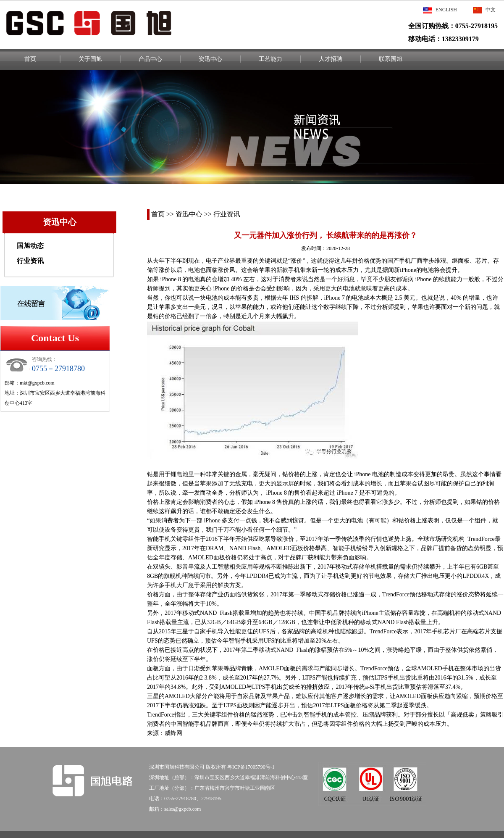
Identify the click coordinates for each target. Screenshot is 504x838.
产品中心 (150, 59)
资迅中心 (210, 59)
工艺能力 (270, 59)
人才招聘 (331, 59)
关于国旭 (90, 59)
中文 (484, 10)
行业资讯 (30, 261)
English (440, 10)
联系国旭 (391, 59)
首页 (30, 59)
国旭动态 (30, 246)
